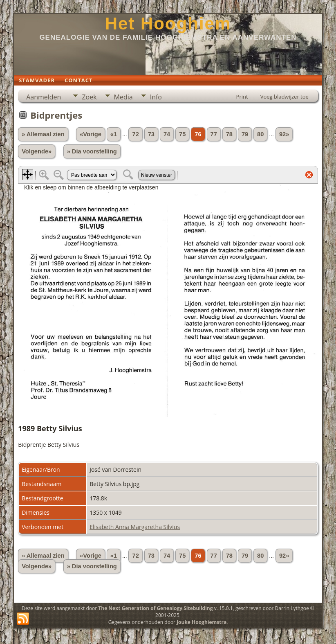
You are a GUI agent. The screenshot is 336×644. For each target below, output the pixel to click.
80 (260, 134)
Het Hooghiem (168, 24)
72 (135, 134)
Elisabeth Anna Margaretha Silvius (135, 527)
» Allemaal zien (43, 134)
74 (167, 134)
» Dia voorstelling (92, 151)
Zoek (89, 97)
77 (214, 134)
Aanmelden (44, 97)
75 (182, 134)
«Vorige (91, 134)
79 (245, 134)
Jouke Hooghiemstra (202, 622)
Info (156, 97)
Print (242, 97)
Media (123, 97)
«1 (114, 134)
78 (229, 134)
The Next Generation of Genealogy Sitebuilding (155, 608)
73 (151, 134)
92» (284, 134)
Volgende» (37, 151)
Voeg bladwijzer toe (284, 97)
